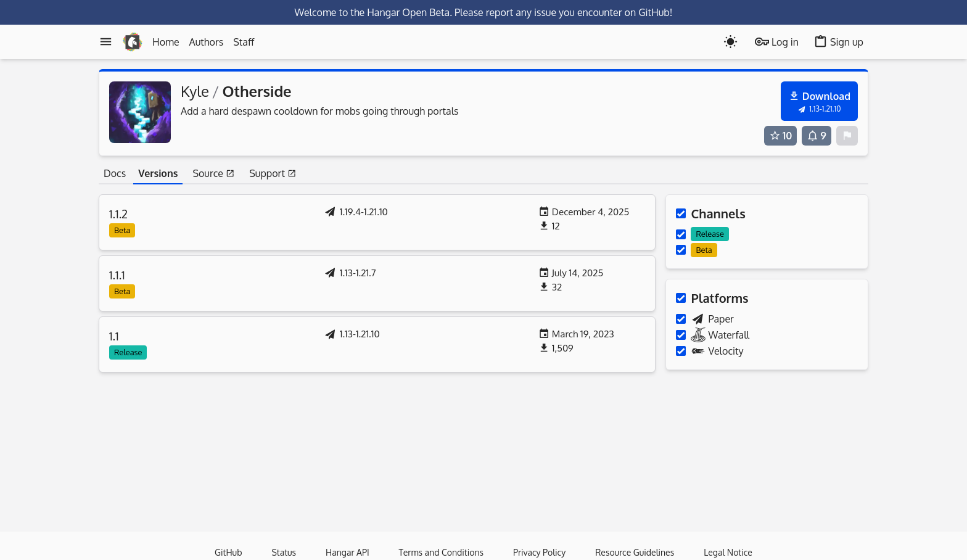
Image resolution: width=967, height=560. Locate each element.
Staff (244, 42)
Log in (777, 42)
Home (166, 42)
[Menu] (106, 42)
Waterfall (713, 335)
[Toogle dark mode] (730, 42)
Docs (115, 173)
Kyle (195, 91)
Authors (207, 42)
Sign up (838, 42)
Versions (158, 173)
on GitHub (647, 12)
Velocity (710, 351)
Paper (705, 319)
